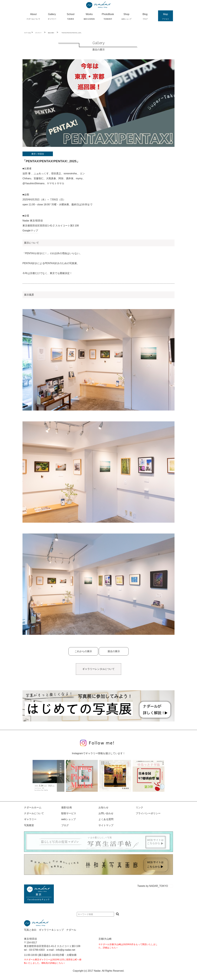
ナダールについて (34, 813)
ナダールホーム (33, 807)
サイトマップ (106, 825)
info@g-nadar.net (66, 950)
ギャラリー (38, 33)
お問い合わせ (106, 813)
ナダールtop (27, 33)
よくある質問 (106, 819)
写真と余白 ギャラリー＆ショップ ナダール (50, 930)
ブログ (65, 825)
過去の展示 (51, 33)
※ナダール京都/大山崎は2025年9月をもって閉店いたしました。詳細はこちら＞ (128, 946)
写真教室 (29, 825)
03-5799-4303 (37, 950)
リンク (139, 807)
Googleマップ (30, 231)
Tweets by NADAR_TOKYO (153, 886)
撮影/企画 (67, 807)
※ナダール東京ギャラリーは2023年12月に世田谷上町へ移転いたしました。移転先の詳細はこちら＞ (53, 961)
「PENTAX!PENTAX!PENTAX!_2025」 (71, 33)
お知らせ (103, 807)
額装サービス (69, 813)
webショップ (68, 819)
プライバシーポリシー (148, 813)
